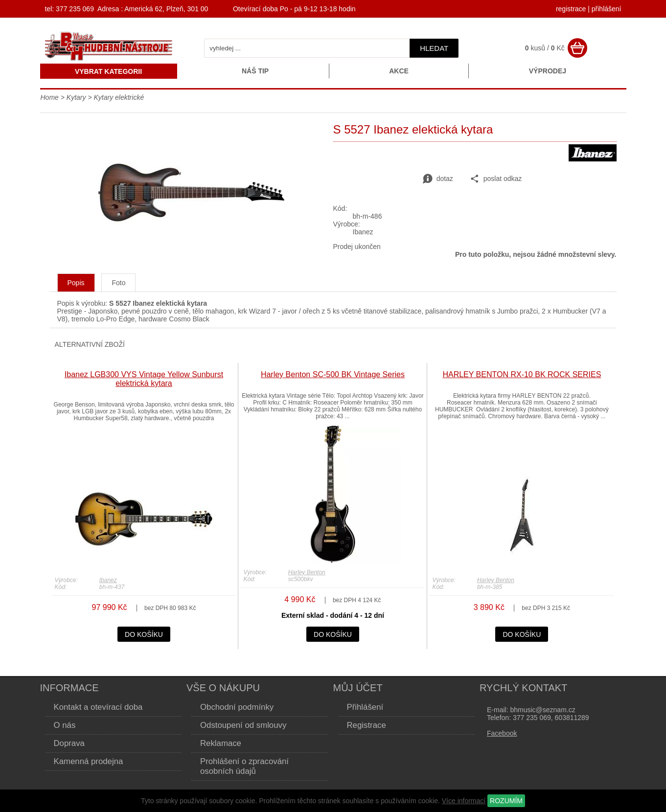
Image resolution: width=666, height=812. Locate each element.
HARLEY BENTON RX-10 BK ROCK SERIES (522, 374)
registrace (571, 9)
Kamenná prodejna (89, 761)
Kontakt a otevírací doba (98, 707)
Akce (399, 71)
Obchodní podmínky (237, 707)
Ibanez (108, 580)
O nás (65, 725)
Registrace (367, 725)
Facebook (502, 733)
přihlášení (607, 9)
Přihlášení (365, 707)
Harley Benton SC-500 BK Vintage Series (333, 374)
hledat (434, 48)
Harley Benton (307, 572)
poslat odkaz (496, 179)
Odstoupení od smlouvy (243, 725)
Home (50, 97)
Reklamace (221, 743)
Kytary (76, 97)
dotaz (438, 179)
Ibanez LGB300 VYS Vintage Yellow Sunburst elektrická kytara (144, 379)
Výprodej (548, 71)
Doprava (69, 743)
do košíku (144, 634)
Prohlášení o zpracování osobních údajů (244, 766)
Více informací (464, 801)
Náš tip (255, 71)
